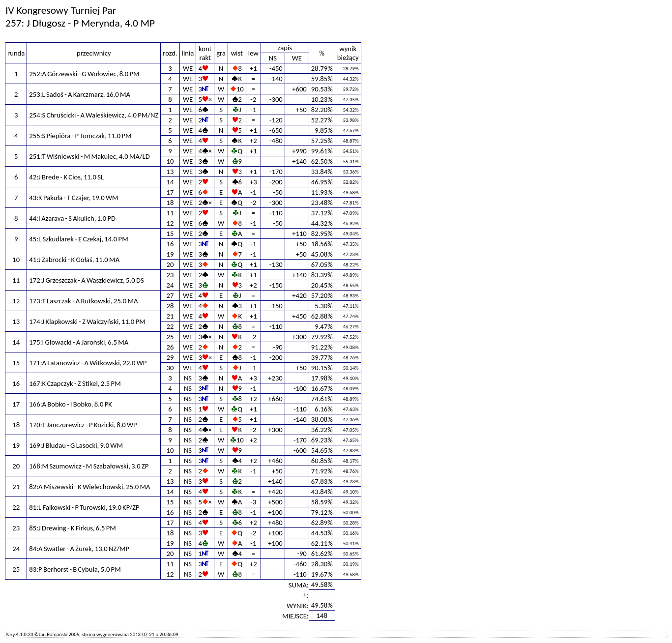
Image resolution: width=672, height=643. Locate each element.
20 (170, 264)
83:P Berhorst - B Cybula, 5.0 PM (75, 569)
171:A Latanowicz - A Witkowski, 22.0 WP (88, 363)
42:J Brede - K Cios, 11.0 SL (66, 177)
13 (170, 172)
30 (170, 368)
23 (170, 275)
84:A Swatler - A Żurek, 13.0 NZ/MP (79, 549)
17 (170, 192)
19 (170, 254)
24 (170, 285)
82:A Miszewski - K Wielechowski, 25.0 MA (89, 487)
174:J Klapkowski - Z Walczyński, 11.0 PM (87, 321)
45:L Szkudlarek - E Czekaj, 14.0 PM (78, 239)
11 (170, 213)
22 (170, 326)
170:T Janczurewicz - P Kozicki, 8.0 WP (83, 425)
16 (170, 244)
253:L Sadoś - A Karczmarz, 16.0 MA (80, 94)
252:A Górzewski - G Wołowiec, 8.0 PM (84, 74)
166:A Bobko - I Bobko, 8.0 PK (70, 404)
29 (170, 357)
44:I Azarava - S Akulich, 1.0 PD (72, 218)
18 (170, 203)
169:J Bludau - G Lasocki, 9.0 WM (76, 445)
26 (170, 347)
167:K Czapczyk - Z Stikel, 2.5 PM (75, 383)
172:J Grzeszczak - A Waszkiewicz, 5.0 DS (86, 280)
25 (170, 337)
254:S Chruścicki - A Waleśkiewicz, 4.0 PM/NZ (94, 115)
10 (170, 161)
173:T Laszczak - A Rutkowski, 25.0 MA (83, 301)
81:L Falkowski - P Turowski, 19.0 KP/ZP (84, 507)
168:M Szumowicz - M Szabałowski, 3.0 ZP (89, 466)
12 (170, 223)
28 (170, 306)
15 (170, 234)
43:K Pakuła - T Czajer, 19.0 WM (73, 198)
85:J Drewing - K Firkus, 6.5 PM (72, 528)
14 (170, 182)
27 (170, 295)
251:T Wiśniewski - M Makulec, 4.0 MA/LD (89, 156)
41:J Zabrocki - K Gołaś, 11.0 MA (74, 260)
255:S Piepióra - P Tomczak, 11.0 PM (80, 136)
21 (170, 316)
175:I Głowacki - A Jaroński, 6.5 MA (79, 342)
